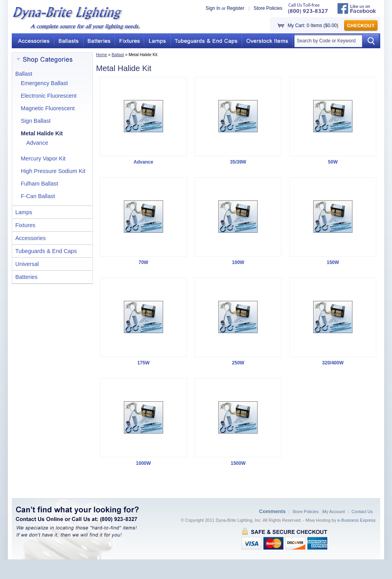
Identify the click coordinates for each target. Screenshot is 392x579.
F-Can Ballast (38, 196)
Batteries (26, 277)
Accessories (31, 238)
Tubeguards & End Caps (46, 251)
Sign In (213, 8)
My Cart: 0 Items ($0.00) (313, 25)
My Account (334, 512)
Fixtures (25, 225)
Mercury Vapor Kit (43, 158)
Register (235, 8)
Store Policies (268, 8)
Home (102, 55)
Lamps (24, 212)
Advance (37, 143)
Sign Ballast (36, 121)
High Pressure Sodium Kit (53, 171)
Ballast (118, 55)
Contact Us (362, 512)
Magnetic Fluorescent (48, 108)
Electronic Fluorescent (49, 96)
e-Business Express (357, 520)
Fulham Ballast (39, 184)
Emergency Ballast (44, 83)
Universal (27, 264)
